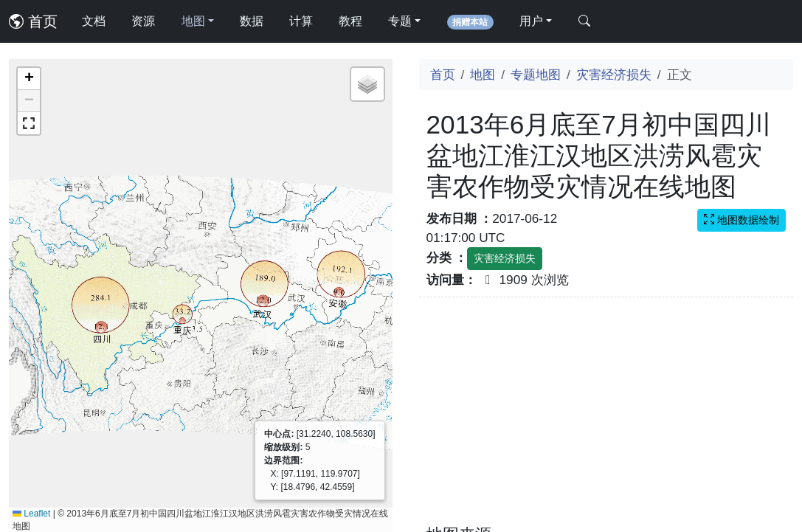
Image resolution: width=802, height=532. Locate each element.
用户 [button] (531, 21)
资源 (143, 21)
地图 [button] (193, 21)
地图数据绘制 (741, 220)
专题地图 (536, 75)
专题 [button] (400, 21)
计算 (301, 21)
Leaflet (31, 514)
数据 (252, 21)
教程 (350, 21)
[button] (29, 79)
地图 (483, 75)
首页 (33, 21)
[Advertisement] (606, 420)
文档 (94, 21)
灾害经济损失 (614, 75)
